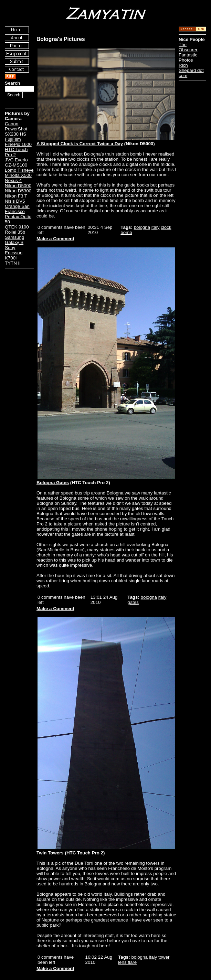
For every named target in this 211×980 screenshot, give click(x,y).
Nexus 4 (13, 180)
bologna (142, 227)
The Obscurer (188, 47)
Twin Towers (50, 853)
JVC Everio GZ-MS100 (16, 162)
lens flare (127, 962)
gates (133, 602)
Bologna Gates (53, 483)
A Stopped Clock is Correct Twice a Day (80, 144)
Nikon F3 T (16, 196)
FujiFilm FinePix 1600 (18, 142)
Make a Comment (55, 239)
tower (164, 957)
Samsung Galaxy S (14, 240)
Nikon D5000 (18, 186)
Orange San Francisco (17, 209)
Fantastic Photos (188, 57)
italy (156, 227)
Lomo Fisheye (19, 170)
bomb (126, 232)
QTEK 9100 (17, 227)
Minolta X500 (18, 175)
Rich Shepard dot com (191, 70)
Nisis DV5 (15, 201)
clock (166, 227)
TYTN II (13, 263)
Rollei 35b (15, 232)
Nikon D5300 (18, 191)
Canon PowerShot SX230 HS (16, 129)
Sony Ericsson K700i (14, 253)
